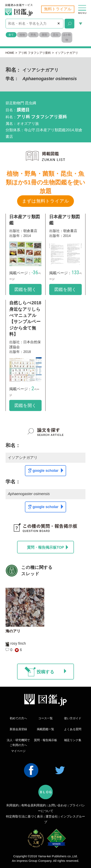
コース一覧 (45, 718)
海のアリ (13, 631)
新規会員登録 (18, 729)
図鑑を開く (25, 289)
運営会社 (52, 816)
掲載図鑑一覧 (45, 729)
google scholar (48, 470)
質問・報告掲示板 (45, 740)
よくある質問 (73, 729)
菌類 (44, 35)
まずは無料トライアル (45, 201)
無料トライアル (58, 9)
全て (11, 35)
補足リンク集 (73, 740)
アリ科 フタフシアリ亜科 (35, 53)
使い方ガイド (73, 718)
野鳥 (33, 35)
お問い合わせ (58, 805)
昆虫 (56, 35)
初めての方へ (18, 718)
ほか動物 (67, 37)
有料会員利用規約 (34, 805)
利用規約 (13, 805)
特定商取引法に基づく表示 (24, 816)
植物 (22, 35)
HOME (10, 53)
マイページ (18, 751)
